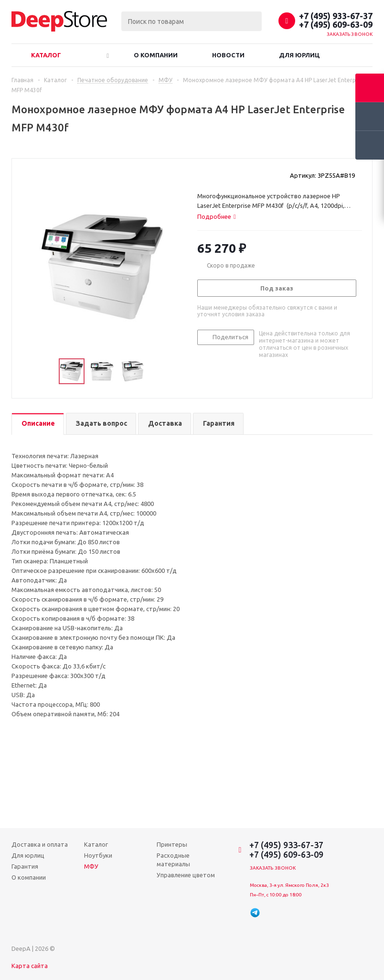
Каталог (46, 55)
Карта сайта (30, 966)
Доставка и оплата (40, 844)
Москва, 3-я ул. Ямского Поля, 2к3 (289, 885)
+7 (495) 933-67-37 (336, 16)
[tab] (217, 216)
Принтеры (172, 844)
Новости (228, 55)
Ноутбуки (98, 855)
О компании (156, 55)
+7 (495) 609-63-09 (336, 24)
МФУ (91, 866)
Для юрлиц (299, 55)
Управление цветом (186, 875)
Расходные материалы (173, 860)
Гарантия (25, 866)
